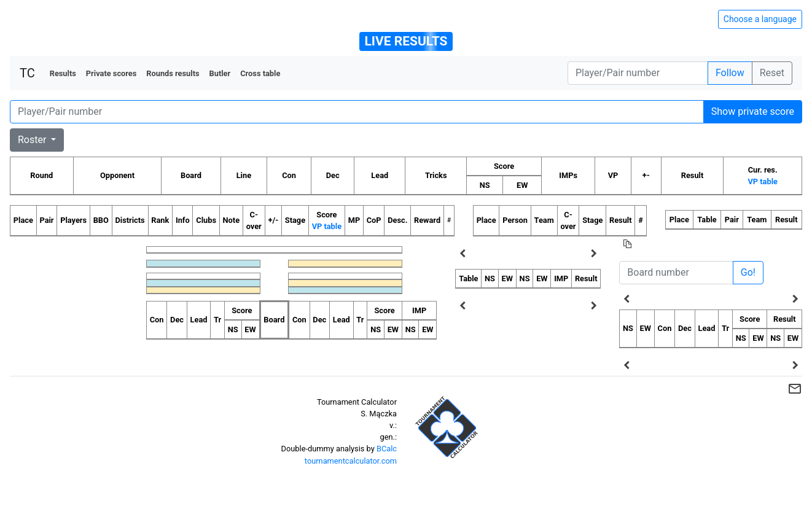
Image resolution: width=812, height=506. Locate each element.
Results (63, 73)
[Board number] (676, 273)
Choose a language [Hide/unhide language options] (760, 19)
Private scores (111, 73)
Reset (772, 73)
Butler (220, 73)
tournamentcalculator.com (351, 461)
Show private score (753, 111)
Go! (748, 272)
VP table (762, 181)
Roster (33, 140)
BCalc (387, 449)
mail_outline (795, 389)
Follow (730, 73)
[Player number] (638, 73)
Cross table (260, 73)
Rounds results (173, 73)
